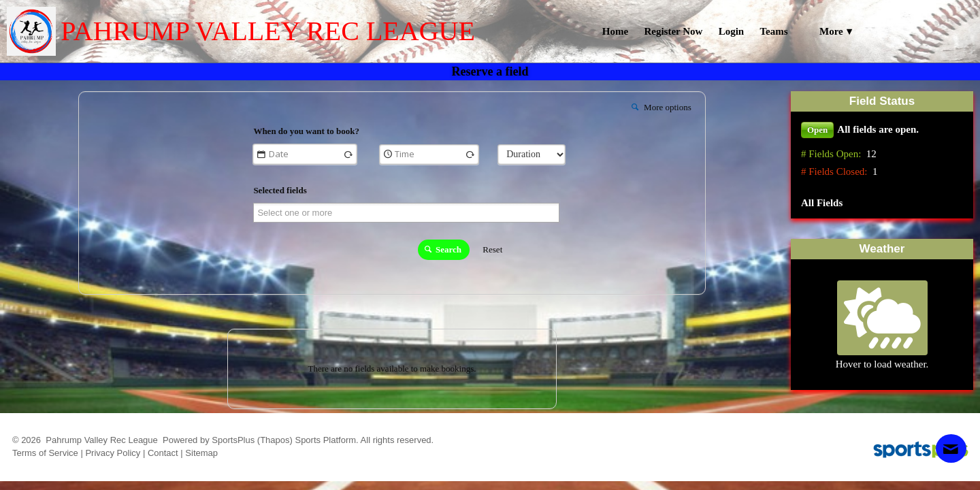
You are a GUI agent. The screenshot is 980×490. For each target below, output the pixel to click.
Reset (492, 249)
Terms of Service (45, 453)
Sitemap (201, 453)
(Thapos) (275, 440)
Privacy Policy (113, 453)
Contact (163, 453)
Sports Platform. (326, 440)
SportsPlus (233, 440)
